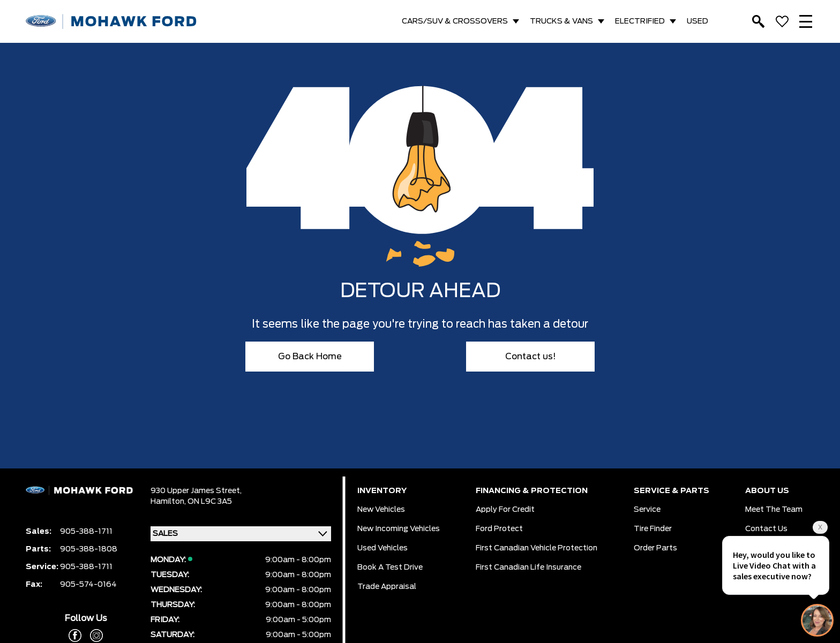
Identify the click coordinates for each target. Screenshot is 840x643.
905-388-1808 (89, 549)
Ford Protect (499, 529)
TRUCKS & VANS (561, 21)
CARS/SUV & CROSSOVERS (455, 21)
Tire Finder (653, 529)
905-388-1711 (86, 532)
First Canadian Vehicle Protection (537, 548)
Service (647, 510)
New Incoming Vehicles (399, 529)
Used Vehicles (382, 548)
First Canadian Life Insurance (528, 568)
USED (697, 21)
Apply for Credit (505, 510)
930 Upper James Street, (196, 491)
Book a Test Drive (390, 568)
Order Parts (655, 548)
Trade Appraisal (387, 587)
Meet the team (774, 510)
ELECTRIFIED (640, 21)
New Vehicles (381, 510)
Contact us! (531, 357)
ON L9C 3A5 (210, 502)
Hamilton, (169, 502)
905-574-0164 (88, 585)
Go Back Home (310, 357)
